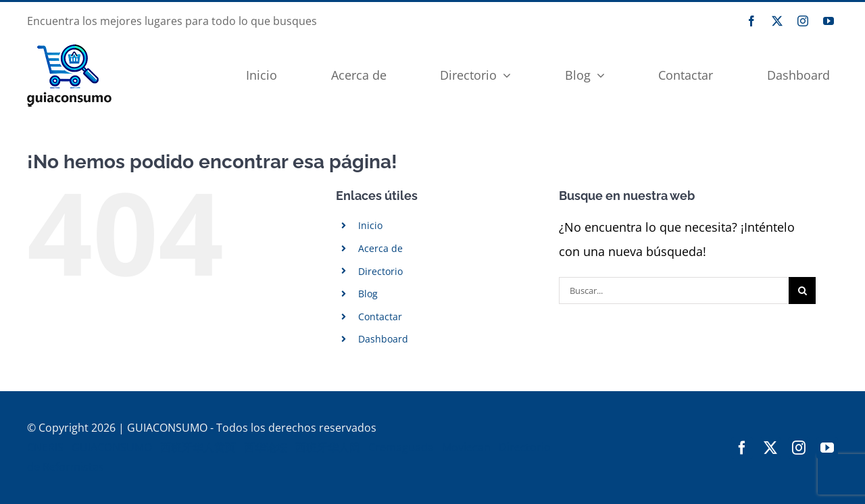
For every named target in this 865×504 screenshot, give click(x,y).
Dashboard (383, 339)
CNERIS (45, 447)
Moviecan (466, 447)
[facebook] (751, 21)
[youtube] (829, 21)
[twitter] (777, 21)
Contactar (380, 317)
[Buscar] (802, 291)
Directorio (380, 271)
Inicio (370, 225)
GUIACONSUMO (112, 447)
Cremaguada (401, 447)
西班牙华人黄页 (198, 447)
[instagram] (803, 21)
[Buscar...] (674, 291)
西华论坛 (266, 447)
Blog (368, 294)
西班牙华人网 (328, 447)
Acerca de (380, 248)
